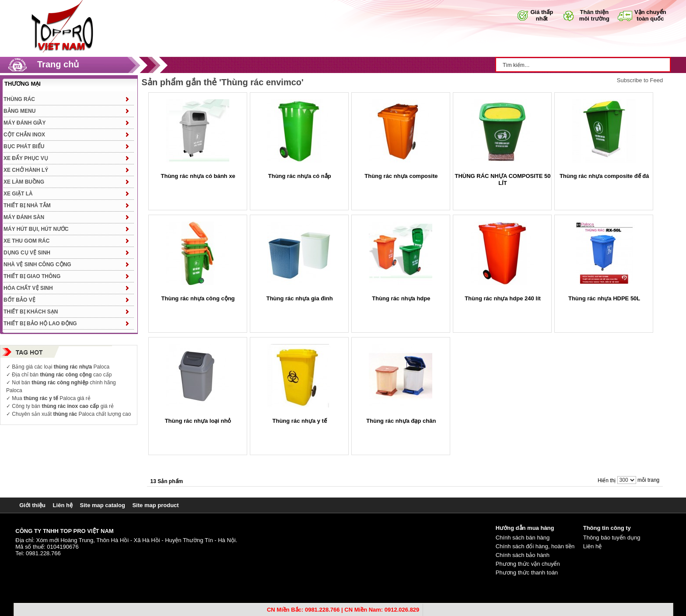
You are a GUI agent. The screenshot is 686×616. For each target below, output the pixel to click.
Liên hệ (63, 505)
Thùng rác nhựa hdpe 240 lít (503, 298)
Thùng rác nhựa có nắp (300, 176)
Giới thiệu (32, 505)
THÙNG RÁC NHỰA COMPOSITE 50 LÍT (503, 179)
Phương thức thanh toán (527, 572)
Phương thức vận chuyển (528, 564)
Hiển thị (607, 480)
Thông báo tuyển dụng (612, 538)
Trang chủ (58, 64)
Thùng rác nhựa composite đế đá (604, 176)
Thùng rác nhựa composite (401, 176)
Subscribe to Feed (640, 80)
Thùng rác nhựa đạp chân (401, 421)
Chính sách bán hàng (523, 538)
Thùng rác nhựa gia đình (300, 298)
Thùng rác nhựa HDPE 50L (604, 298)
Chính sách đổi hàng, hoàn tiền (535, 546)
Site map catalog (103, 505)
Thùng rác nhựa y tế (300, 421)
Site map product (155, 505)
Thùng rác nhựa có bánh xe (198, 176)
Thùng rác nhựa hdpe (401, 298)
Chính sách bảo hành (523, 555)
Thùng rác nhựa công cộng (198, 298)
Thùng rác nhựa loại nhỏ (198, 421)
